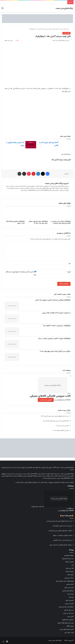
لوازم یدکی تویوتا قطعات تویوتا (66, 623)
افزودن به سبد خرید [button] (46, 400)
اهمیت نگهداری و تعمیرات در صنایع (62, 535)
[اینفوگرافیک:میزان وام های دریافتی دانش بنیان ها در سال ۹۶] (37, 214)
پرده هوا (71, 597)
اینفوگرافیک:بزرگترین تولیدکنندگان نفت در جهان (15, 222)
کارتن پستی (70, 616)
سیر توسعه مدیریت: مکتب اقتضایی (62, 540)
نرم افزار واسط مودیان (68, 591)
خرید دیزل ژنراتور (69, 588)
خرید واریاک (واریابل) (68, 559)
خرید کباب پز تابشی (68, 613)
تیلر (73, 565)
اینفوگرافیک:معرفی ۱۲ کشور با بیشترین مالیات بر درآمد (54, 338)
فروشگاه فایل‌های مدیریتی (30, 476)
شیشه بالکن (70, 575)
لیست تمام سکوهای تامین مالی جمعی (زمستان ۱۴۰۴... (54, 416)
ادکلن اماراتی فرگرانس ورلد (67, 629)
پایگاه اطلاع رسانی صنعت (55, 640)
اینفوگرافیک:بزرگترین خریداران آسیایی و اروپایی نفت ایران (53, 300)
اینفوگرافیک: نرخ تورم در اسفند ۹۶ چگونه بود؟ (57, 326)
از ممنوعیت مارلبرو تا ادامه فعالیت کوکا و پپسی (56, 313)
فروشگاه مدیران (18, 476)
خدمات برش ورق (69, 578)
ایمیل (69, 272)
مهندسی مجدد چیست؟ (62, 426)
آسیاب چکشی (70, 584)
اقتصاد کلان (55, 29)
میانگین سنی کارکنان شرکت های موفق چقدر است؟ (55, 351)
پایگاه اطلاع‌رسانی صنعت (67, 467)
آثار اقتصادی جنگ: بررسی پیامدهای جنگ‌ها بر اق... (55, 421)
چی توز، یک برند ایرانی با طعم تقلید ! (62, 526)
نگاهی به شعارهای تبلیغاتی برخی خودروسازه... (60, 531)
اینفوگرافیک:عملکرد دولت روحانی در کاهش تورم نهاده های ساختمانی (61, 222)
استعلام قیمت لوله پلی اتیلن (66, 607)
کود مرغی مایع (70, 568)
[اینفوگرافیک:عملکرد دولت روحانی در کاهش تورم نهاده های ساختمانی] (60, 214)
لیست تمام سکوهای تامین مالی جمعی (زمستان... (59, 521)
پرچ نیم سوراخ (70, 571)
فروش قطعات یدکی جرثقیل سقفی (65, 581)
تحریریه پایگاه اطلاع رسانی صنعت (61, 40)
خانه (69, 29)
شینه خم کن (70, 594)
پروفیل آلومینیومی (69, 555)
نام (69, 264)
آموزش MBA (70, 626)
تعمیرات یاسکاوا (69, 562)
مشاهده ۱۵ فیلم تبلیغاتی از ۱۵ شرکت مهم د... (60, 545)
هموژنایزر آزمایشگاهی (68, 620)
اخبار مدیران (62, 29)
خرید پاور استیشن (69, 610)
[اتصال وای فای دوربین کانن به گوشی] (65, 145)
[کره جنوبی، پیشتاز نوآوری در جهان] (31, 145)
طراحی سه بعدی (69, 604)
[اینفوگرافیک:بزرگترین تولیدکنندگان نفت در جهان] (15, 214)
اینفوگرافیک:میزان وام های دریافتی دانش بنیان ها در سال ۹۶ (38, 222)
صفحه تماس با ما (43, 482)
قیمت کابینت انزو (69, 633)
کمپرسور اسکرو (70, 600)
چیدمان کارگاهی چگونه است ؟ (61, 430)
